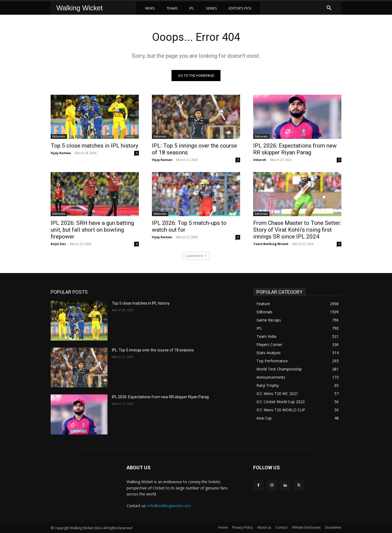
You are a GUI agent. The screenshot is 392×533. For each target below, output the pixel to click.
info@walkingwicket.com (169, 506)
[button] (329, 8)
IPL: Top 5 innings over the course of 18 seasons (153, 350)
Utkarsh (260, 160)
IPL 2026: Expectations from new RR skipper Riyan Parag (295, 149)
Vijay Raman (61, 153)
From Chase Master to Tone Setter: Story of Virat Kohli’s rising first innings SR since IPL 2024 (297, 230)
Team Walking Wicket (271, 244)
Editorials (59, 136)
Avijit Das (58, 244)
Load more (196, 256)
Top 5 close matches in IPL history (94, 146)
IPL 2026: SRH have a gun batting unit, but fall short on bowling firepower (92, 230)
